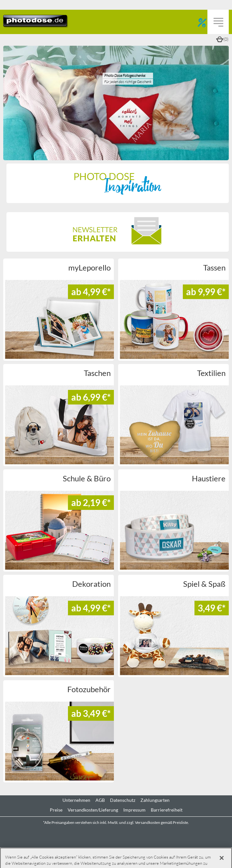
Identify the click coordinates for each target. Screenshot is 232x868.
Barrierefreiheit (167, 810)
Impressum (134, 810)
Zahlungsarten (155, 800)
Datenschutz (123, 800)
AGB (100, 800)
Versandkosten (148, 822)
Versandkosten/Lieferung (93, 810)
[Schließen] (222, 858)
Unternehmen (76, 800)
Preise (56, 810)
